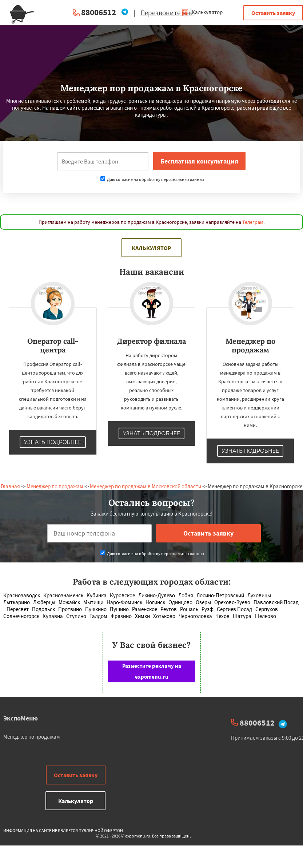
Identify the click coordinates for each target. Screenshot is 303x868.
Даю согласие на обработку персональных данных (152, 179)
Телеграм (253, 222)
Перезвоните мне (167, 13)
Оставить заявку (273, 13)
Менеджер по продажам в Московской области (145, 486)
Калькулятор (202, 12)
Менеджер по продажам (55, 486)
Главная (10, 486)
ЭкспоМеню (21, 718)
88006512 (99, 12)
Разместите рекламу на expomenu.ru (152, 671)
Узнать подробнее (53, 442)
